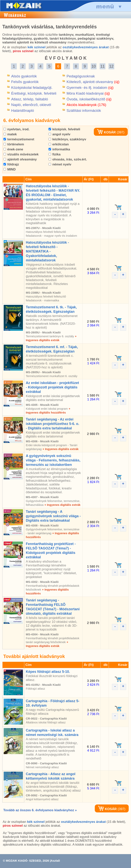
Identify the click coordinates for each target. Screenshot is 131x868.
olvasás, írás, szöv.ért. (68, 159)
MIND (10, 169)
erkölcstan (59, 144)
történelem (14, 144)
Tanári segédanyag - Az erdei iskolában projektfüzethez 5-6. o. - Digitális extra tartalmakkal (52, 424)
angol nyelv (59, 134)
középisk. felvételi (64, 129)
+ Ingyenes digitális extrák (60, 449)
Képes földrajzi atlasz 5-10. (48, 672)
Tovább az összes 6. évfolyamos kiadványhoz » (40, 810)
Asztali (55, 861)
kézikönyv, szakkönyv (67, 139)
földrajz (11, 164)
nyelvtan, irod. (16, 129)
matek (10, 134)
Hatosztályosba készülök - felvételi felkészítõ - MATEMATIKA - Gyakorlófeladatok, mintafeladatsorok (47, 251)
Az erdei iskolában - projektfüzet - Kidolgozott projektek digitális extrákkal (52, 387)
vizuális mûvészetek (21, 154)
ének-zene (13, 149)
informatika (59, 149)
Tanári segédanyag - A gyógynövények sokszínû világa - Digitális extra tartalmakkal (53, 516)
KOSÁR (106, 132)
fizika (55, 154)
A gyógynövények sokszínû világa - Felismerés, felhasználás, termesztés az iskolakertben (53, 460)
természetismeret (19, 139)
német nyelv (60, 164)
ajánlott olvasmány (20, 159)
